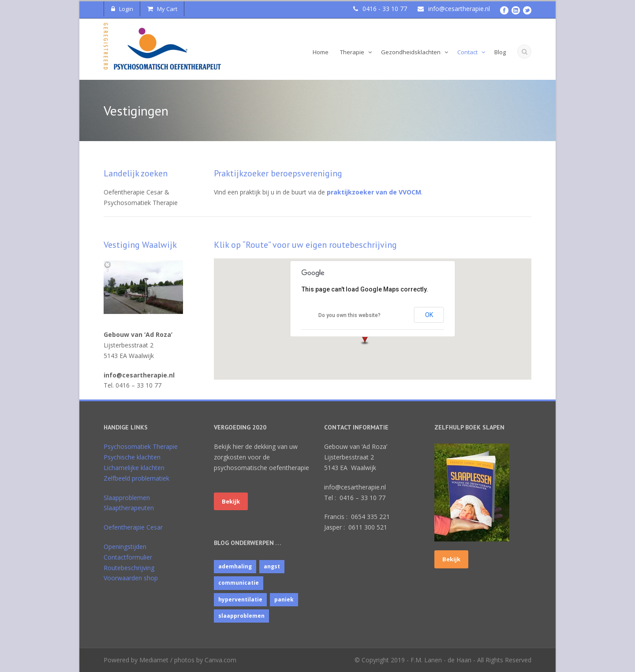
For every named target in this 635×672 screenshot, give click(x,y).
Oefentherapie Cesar (133, 527)
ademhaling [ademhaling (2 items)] (235, 566)
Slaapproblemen (127, 498)
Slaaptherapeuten (129, 508)
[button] (370, 338)
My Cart (162, 9)
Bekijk (231, 501)
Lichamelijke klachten (134, 468)
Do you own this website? (349, 315)
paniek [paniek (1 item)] (284, 599)
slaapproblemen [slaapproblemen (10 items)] (241, 616)
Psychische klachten (132, 457)
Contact (467, 52)
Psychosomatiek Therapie (141, 446)
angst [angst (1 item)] (272, 566)
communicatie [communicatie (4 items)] (239, 583)
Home (321, 52)
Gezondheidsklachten (411, 52)
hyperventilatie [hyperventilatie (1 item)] (240, 599)
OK (429, 315)
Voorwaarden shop (131, 578)
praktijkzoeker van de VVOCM (374, 192)
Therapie (352, 52)
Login (122, 9)
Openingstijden (125, 547)
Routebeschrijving (129, 568)
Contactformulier (128, 557)
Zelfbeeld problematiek (136, 478)
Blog (500, 52)
